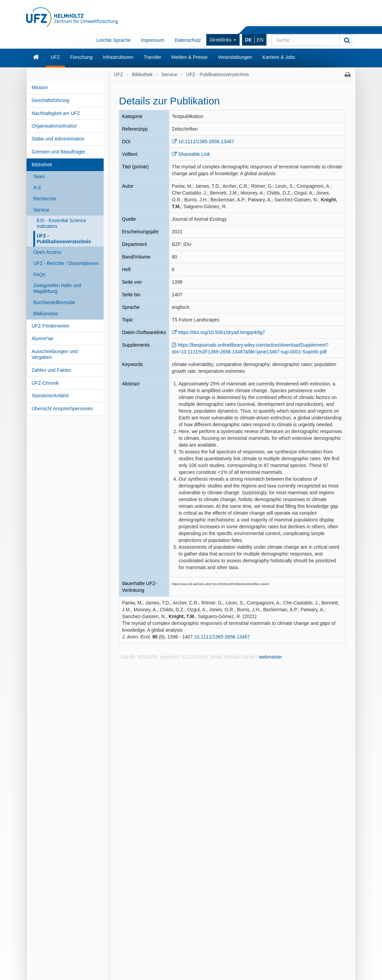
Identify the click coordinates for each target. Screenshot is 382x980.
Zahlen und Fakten (51, 370)
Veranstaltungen (235, 57)
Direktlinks (223, 40)
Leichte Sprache (113, 40)
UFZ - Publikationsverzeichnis (64, 239)
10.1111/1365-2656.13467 (206, 142)
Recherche (45, 199)
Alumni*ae (42, 338)
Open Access (47, 252)
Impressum (153, 40)
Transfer (153, 57)
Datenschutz (188, 40)
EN (260, 40)
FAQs (39, 275)
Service (41, 210)
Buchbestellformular (54, 302)
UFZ (55, 57)
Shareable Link (194, 154)
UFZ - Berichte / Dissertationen (66, 263)
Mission (40, 87)
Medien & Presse (189, 57)
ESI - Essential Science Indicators (62, 223)
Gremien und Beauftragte (58, 152)
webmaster (270, 657)
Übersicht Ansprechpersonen (62, 409)
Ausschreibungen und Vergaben (55, 354)
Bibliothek (42, 165)
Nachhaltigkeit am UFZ (56, 113)
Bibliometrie (46, 314)
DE (248, 40)
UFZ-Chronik (45, 383)
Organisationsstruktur (54, 126)
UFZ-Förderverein (50, 326)
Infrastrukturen (118, 57)
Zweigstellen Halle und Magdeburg (57, 288)
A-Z (37, 187)
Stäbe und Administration (58, 139)
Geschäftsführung (50, 100)
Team (39, 177)
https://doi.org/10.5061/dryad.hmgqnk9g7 (222, 332)
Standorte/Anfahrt (50, 396)
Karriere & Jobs (279, 57)
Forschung (81, 57)
